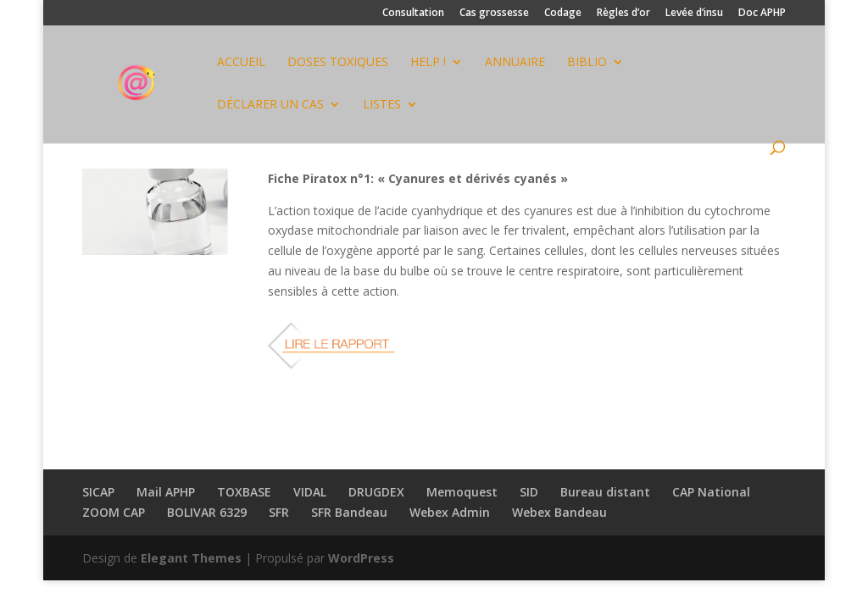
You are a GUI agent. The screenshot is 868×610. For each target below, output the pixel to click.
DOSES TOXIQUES (338, 63)
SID (529, 492)
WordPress (361, 558)
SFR (279, 512)
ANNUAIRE (515, 63)
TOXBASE (244, 492)
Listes (382, 105)
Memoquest (462, 492)
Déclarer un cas (270, 105)
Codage (563, 14)
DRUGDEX (376, 492)
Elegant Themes (191, 558)
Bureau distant (605, 492)
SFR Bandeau (349, 512)
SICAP (98, 492)
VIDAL (310, 492)
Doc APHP (762, 14)
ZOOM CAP (114, 512)
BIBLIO (587, 63)
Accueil (241, 63)
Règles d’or (623, 14)
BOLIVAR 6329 (207, 512)
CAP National (711, 492)
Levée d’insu (694, 14)
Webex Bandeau (559, 512)
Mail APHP (166, 492)
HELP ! (428, 63)
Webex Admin (450, 512)
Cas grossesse (494, 14)
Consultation (413, 14)
